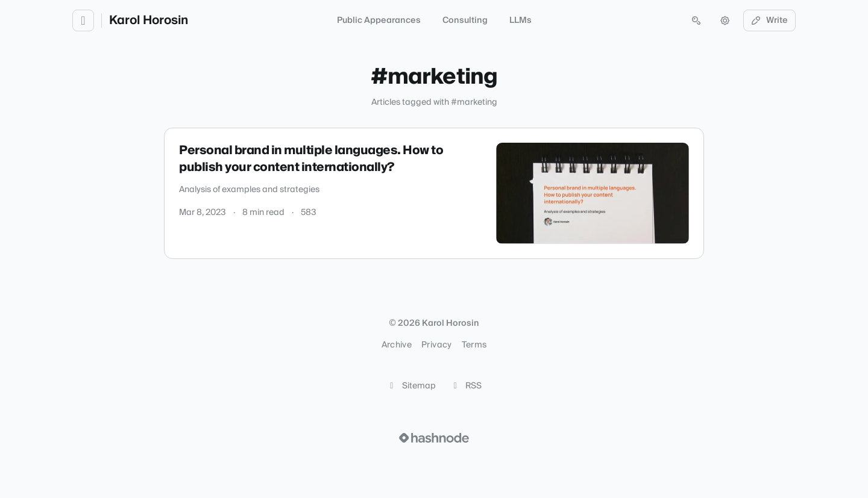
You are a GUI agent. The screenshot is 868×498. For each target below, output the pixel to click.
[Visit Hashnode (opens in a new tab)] (434, 438)
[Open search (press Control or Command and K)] (696, 20)
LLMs (520, 20)
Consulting (465, 20)
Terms (474, 345)
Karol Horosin (149, 20)
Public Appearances (379, 20)
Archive (397, 345)
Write (770, 20)
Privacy (436, 345)
